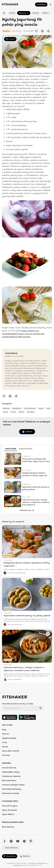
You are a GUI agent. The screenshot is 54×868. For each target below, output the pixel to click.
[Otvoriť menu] (50, 5)
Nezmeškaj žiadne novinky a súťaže (18, 704)
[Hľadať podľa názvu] (4, 13)
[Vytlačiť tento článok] (42, 31)
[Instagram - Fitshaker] (11, 841)
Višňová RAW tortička (20, 337)
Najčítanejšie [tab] (11, 449)
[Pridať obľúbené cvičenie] (36, 31)
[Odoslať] (40, 708)
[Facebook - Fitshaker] (5, 841)
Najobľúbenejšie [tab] (26, 449)
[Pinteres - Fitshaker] (31, 841)
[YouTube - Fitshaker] (18, 841)
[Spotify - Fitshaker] (24, 841)
